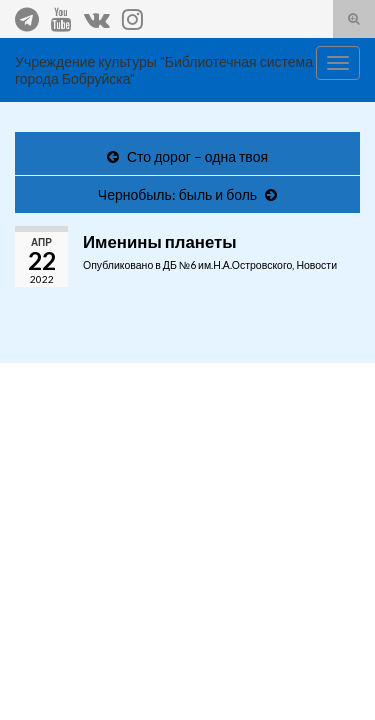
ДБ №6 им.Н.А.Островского (228, 265)
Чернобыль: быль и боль (177, 194)
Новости (316, 265)
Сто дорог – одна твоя (197, 156)
